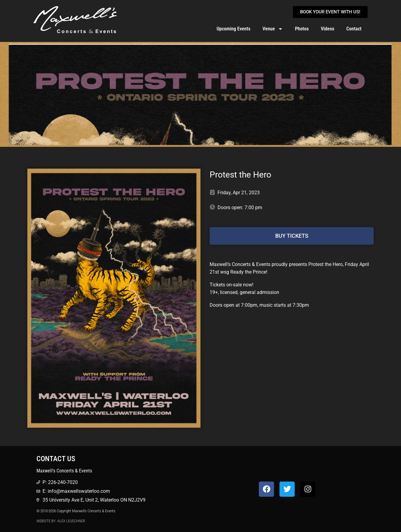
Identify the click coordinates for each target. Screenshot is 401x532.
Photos (302, 29)
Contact (354, 29)
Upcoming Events (233, 29)
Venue (273, 29)
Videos (327, 29)
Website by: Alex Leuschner (61, 521)
